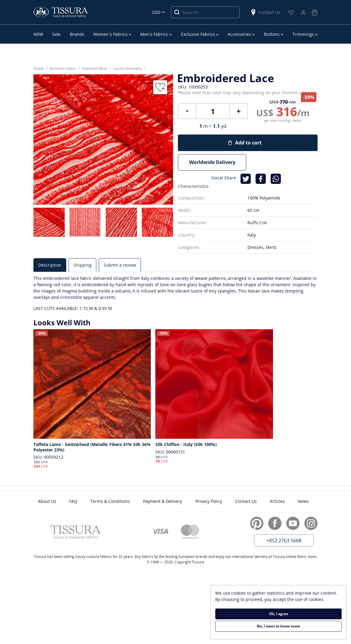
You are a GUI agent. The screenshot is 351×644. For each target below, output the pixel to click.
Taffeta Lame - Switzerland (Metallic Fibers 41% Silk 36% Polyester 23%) (92, 447)
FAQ (73, 501)
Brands (77, 34)
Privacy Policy (209, 501)
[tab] (50, 265)
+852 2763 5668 (284, 540)
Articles (277, 501)
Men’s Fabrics (154, 34)
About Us (47, 501)
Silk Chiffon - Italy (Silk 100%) (186, 444)
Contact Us (265, 12)
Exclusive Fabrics (198, 34)
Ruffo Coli (257, 223)
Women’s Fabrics (110, 34)
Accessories (239, 34)
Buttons (272, 34)
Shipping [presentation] (82, 265)
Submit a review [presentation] (120, 265)
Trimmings (303, 34)
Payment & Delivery (163, 501)
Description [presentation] (50, 265)
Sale (56, 34)
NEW (38, 34)
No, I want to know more (278, 626)
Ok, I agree (279, 614)
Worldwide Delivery (212, 162)
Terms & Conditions (110, 501)
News (303, 501)
